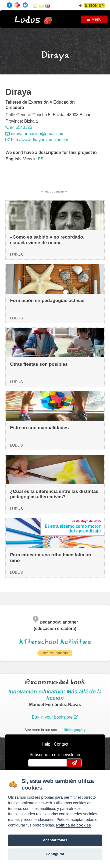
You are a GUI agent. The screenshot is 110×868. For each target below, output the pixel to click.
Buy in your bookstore (55, 717)
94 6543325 (19, 127)
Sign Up (94, 6)
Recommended (54, 192)
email (36, 763)
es (40, 159)
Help (46, 744)
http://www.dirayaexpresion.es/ (37, 140)
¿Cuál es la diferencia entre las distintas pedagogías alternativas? (54, 494)
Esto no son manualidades (39, 428)
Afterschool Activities (55, 642)
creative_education (56, 653)
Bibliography (74, 730)
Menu (94, 19)
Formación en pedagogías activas (47, 300)
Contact (61, 744)
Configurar (55, 854)
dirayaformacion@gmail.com (35, 134)
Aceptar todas (55, 840)
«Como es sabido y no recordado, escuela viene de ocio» (47, 240)
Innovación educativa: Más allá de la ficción (55, 695)
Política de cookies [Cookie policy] (73, 825)
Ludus (27, 20)
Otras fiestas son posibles (39, 364)
